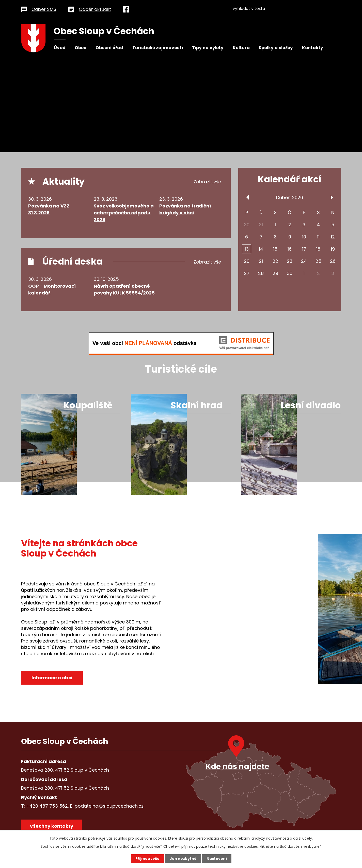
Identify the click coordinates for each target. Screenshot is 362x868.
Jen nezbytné (183, 859)
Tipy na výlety (208, 48)
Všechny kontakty (51, 826)
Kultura (241, 48)
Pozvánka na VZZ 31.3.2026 (49, 209)
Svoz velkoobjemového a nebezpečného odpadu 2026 (124, 213)
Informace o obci (52, 678)
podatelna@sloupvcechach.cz (109, 806)
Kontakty (313, 48)
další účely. (303, 838)
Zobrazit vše (207, 182)
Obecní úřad (109, 48)
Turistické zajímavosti (158, 48)
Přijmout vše (147, 859)
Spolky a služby (276, 48)
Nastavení (217, 859)
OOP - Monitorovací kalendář (52, 289)
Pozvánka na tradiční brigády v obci (185, 209)
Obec (81, 48)
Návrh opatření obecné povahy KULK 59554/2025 (124, 289)
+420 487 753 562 (47, 806)
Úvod (60, 48)
